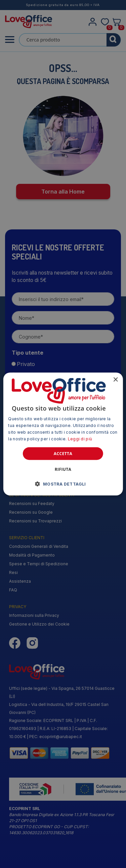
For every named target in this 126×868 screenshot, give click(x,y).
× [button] (115, 380)
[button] (63, 484)
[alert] (63, 434)
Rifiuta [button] (63, 469)
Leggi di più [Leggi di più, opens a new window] (80, 439)
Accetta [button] (63, 453)
